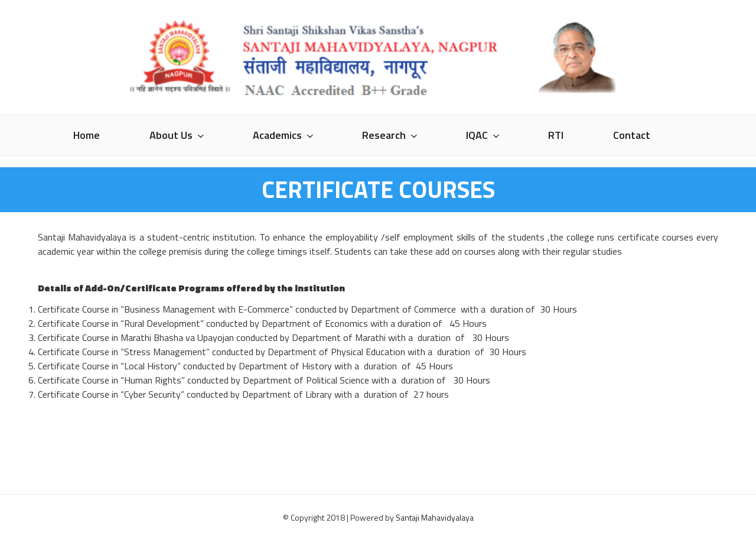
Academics (284, 135)
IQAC (484, 135)
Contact (632, 135)
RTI (556, 135)
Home (87, 135)
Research (391, 135)
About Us (178, 135)
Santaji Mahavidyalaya (435, 517)
